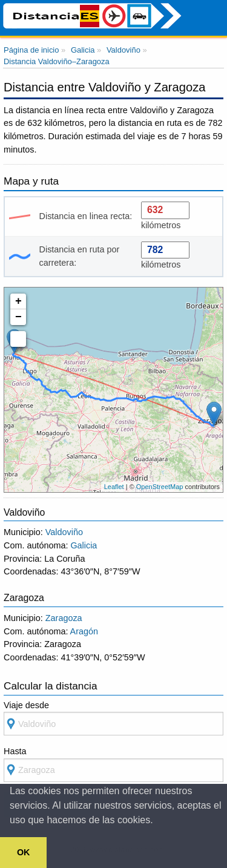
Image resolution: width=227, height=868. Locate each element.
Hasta (113, 764)
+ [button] (18, 301)
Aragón (84, 631)
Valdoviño (64, 532)
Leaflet (114, 487)
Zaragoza (64, 618)
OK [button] (24, 852)
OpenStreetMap (160, 487)
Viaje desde (113, 718)
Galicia (84, 545)
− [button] (18, 317)
